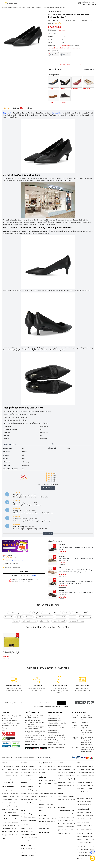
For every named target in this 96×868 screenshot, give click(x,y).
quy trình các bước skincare (44, 617)
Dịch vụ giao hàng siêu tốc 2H (57, 737)
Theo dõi (43, 556)
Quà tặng (19, 617)
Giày (73, 20)
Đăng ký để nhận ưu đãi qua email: (12, 703)
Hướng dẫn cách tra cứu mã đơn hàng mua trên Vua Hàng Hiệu (36, 717)
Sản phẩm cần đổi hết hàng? (33, 720)
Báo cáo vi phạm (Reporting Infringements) (56, 748)
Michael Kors (12, 8)
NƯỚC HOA (42, 777)
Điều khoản (19, 758)
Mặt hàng (6, 452)
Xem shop (24, 572)
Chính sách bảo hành (54, 718)
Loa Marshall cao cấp (59, 621)
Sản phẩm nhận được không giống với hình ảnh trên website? (36, 728)
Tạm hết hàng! (71, 65)
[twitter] (89, 703)
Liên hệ (4, 730)
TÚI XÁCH (4, 763)
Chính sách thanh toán (55, 725)
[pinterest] (85, 703)
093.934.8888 (91, 2)
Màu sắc (6, 458)
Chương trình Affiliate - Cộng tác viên (12, 723)
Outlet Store (9, 555)
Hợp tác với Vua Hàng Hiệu (9, 721)
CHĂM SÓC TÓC (44, 815)
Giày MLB (15, 621)
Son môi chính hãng (85, 617)
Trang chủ (4, 8)
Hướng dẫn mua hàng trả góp (57, 745)
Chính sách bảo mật (54, 730)
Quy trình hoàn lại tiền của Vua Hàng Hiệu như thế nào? (35, 741)
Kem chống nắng (14, 613)
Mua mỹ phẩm (9, 617)
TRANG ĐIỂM (62, 807)
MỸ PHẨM (61, 763)
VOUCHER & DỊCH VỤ (27, 787)
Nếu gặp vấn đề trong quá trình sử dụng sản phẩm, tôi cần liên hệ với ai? (36, 736)
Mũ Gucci (57, 613)
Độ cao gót (52, 448)
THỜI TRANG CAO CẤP (8, 787)
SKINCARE (24, 763)
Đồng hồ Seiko (45, 621)
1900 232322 (92, 4)
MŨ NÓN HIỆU (24, 825)
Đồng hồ (36, 613)
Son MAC (67, 613)
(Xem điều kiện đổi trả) (18, 560)
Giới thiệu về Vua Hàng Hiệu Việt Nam (12, 716)
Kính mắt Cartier (61, 617)
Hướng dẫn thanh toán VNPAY (10, 725)
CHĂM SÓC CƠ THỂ (26, 846)
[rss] (93, 703)
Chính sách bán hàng (54, 716)
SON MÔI (61, 793)
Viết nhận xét (48, 488)
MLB (86, 613)
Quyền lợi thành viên (54, 742)
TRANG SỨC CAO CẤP (83, 809)
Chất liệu (6, 465)
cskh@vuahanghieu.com (87, 728)
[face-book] (77, 703)
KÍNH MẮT (42, 801)
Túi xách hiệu (47, 613)
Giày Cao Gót (7, 113)
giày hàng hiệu (56, 113)
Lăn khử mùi (77, 613)
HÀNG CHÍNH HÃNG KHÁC (84, 830)
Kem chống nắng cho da (76, 621)
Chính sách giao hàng (54, 721)
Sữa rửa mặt (26, 613)
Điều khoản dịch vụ (54, 733)
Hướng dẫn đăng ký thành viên (57, 740)
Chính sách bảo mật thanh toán (57, 728)
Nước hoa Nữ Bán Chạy (29, 621)
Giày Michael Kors (21, 8)
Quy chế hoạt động (7, 718)
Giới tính (6, 455)
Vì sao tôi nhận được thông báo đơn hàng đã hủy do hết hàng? (35, 732)
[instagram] (81, 703)
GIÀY (78, 763)
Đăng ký (33, 575)
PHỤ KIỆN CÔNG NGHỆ (46, 763)
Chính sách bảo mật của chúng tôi (62, 706)
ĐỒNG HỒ (23, 811)
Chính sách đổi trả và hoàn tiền (57, 723)
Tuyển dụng (5, 728)
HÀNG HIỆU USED (44, 833)
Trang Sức (29, 617)
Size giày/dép (8, 448)
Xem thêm (48, 533)
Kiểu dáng (6, 462)
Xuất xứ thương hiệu (11, 469)
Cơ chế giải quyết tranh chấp (56, 735)
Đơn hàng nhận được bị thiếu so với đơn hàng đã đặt (35, 723)
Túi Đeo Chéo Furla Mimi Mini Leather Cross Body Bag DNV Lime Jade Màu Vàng (11, 653)
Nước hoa (73, 617)
